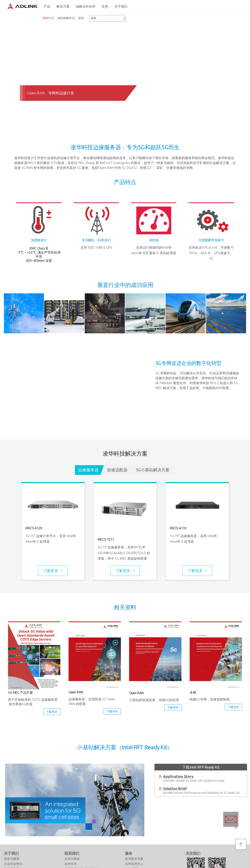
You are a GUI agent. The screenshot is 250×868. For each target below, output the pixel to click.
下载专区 (52, 712)
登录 (81, 18)
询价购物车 (66, 18)
